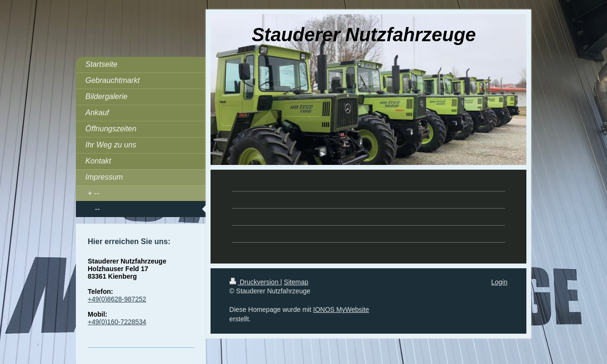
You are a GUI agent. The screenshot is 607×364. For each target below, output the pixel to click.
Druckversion (255, 282)
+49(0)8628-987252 (117, 299)
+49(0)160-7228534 (117, 322)
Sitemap (296, 282)
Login (499, 282)
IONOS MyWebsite (341, 309)
